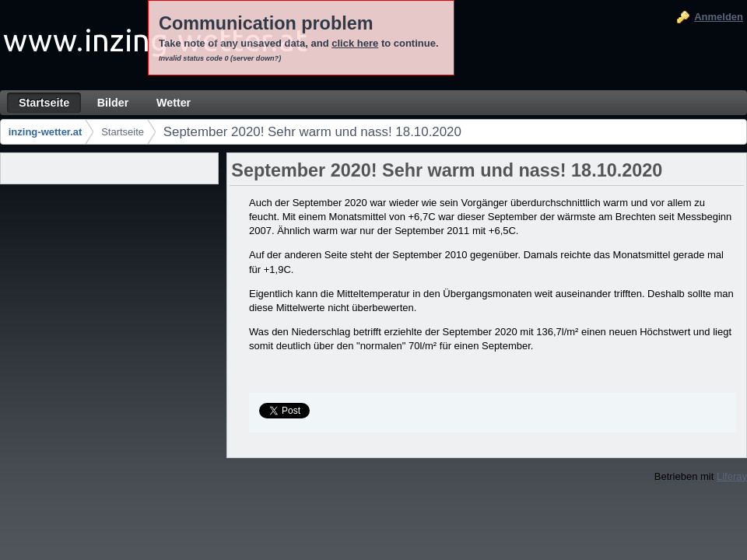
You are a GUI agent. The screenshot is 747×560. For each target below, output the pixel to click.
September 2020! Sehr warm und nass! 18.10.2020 (312, 132)
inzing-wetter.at (46, 132)
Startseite (123, 132)
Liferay (732, 476)
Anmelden (719, 17)
